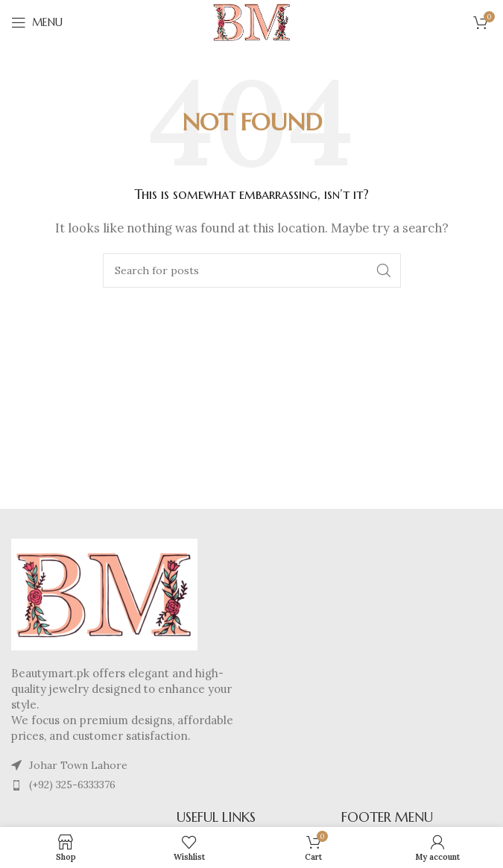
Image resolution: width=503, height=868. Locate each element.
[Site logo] (252, 21)
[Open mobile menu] (37, 22)
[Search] (252, 270)
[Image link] (104, 593)
